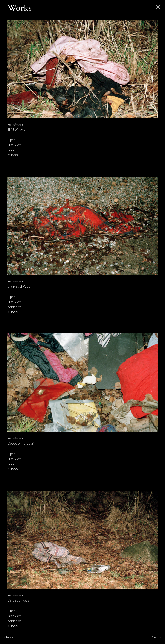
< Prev (8, 637)
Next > (157, 637)
